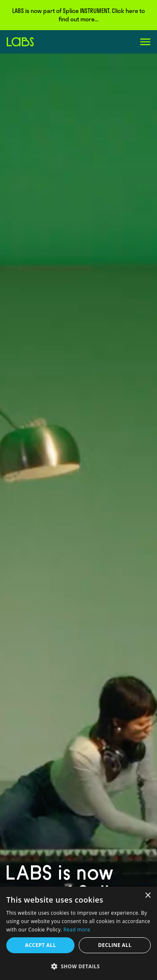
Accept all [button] (41, 945)
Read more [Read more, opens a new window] (77, 930)
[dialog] (78, 933)
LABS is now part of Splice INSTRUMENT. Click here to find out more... (78, 15)
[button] (78, 966)
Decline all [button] (115, 945)
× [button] (148, 896)
